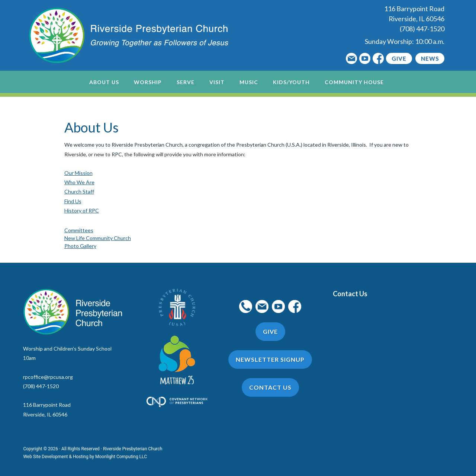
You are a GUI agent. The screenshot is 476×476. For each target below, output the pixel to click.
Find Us (73, 201)
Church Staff (79, 191)
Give (399, 58)
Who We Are (79, 182)
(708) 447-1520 (422, 29)
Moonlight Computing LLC (121, 457)
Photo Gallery (80, 246)
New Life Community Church (98, 238)
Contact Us (350, 294)
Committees (79, 230)
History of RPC (82, 210)
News (430, 58)
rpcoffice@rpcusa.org (48, 377)
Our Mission (78, 173)
